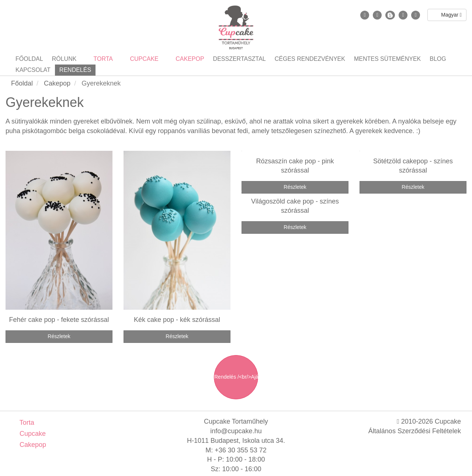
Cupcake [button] (143, 59)
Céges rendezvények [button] (310, 59)
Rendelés (75, 70)
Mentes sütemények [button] (387, 59)
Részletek (59, 336)
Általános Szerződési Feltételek (415, 431)
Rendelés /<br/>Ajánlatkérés (236, 377)
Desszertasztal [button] (240, 59)
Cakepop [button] (189, 59)
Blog (438, 59)
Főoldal (29, 59)
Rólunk (64, 59)
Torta (26, 423)
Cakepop (32, 445)
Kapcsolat (33, 70)
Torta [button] (102, 59)
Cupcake (32, 434)
